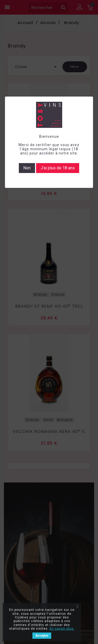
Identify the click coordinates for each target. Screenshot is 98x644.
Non (27, 168)
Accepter (42, 636)
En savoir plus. (62, 629)
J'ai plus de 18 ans (58, 168)
